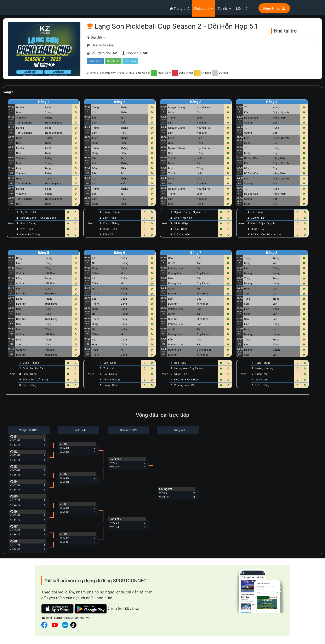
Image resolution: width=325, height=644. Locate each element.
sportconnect (51, 8)
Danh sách (95, 62)
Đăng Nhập (274, 8)
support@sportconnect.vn (72, 619)
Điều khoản (133, 610)
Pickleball (202, 8)
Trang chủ (179, 8)
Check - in (113, 62)
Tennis (223, 8)
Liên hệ (242, 8)
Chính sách (115, 610)
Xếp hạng (130, 62)
